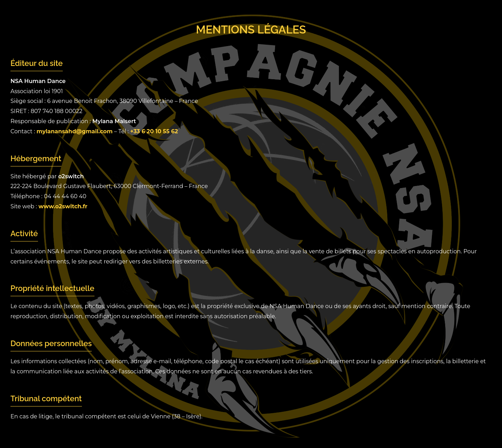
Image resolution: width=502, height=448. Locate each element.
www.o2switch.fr (63, 206)
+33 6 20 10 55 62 (154, 131)
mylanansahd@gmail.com (75, 131)
